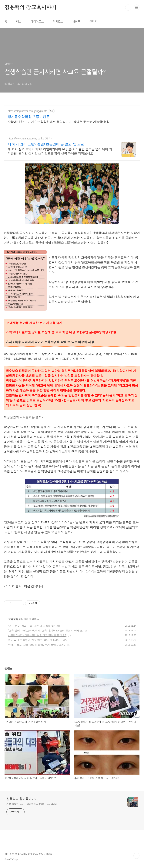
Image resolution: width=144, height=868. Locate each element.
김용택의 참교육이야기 (31, 8)
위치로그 (58, 22)
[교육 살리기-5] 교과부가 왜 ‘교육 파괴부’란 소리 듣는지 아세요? (46, 631)
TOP (136, 856)
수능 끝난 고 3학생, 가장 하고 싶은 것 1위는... (35, 640)
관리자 (93, 22)
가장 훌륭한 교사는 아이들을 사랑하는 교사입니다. (32, 804)
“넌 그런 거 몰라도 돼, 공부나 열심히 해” (31, 626)
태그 (19, 22)
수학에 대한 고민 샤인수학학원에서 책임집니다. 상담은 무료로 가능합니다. (58, 122)
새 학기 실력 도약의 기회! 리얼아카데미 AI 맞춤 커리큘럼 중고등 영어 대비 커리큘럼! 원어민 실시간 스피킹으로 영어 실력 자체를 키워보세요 (60, 151)
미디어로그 (37, 22)
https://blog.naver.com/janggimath (27, 111)
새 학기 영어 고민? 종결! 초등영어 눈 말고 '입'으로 (46, 144)
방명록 (76, 22)
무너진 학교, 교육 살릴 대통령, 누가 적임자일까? (37, 645)
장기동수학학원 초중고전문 (29, 117)
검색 (128, 8)
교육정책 (13, 619)
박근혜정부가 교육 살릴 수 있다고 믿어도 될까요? (37, 635)
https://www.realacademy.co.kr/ (26, 138)
